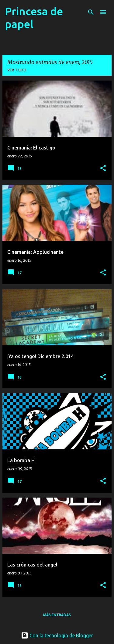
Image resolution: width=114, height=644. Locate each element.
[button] (103, 169)
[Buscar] (91, 12)
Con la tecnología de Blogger (57, 635)
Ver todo (17, 70)
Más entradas (57, 615)
